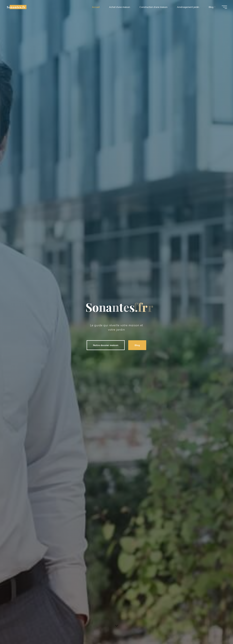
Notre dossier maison (106, 345)
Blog (137, 345)
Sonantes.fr (16, 7)
